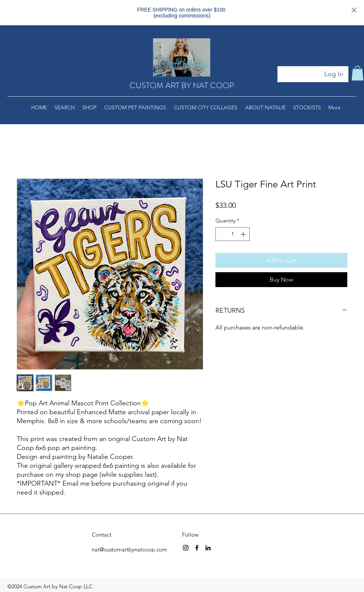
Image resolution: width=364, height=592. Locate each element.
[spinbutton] (233, 234)
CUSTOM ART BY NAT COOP (182, 85)
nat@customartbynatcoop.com (129, 549)
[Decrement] (221, 234)
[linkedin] (208, 548)
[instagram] (186, 548)
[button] (357, 73)
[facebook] (197, 548)
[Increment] (244, 234)
